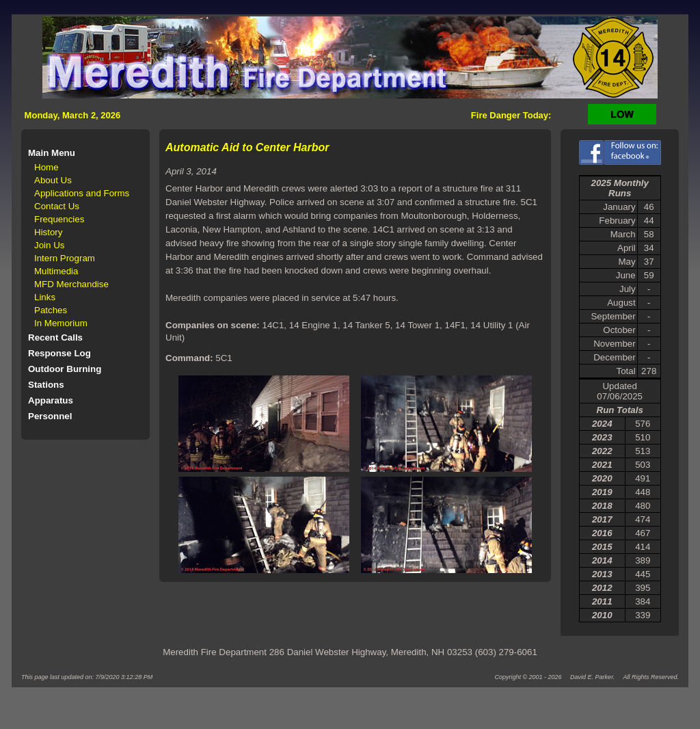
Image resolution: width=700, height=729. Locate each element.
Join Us (49, 245)
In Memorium (61, 323)
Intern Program (65, 258)
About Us (53, 180)
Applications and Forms (82, 193)
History (48, 232)
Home (46, 167)
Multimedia (56, 271)
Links (45, 297)
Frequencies (59, 219)
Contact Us (57, 206)
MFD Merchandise (71, 284)
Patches (51, 310)
